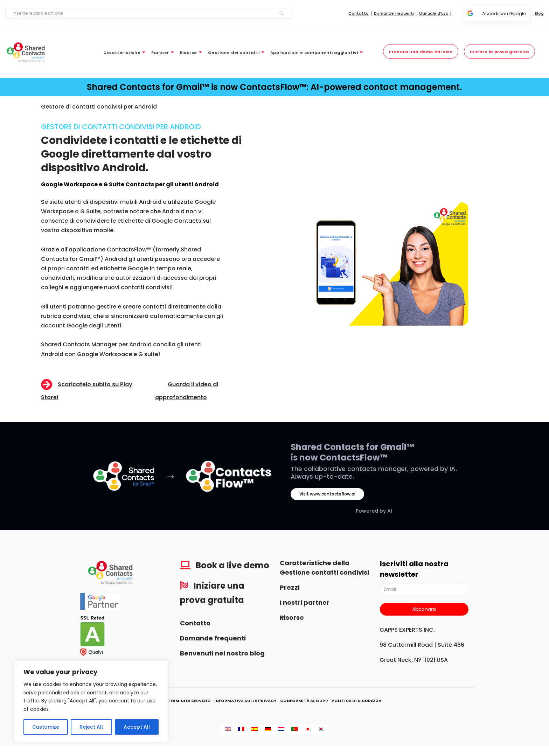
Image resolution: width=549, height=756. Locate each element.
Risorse (292, 618)
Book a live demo (232, 565)
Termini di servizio (189, 701)
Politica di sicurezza (356, 701)
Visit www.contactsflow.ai (327, 494)
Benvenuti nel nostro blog (222, 653)
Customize (46, 727)
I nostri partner (305, 602)
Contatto (195, 623)
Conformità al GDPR (304, 701)
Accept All (137, 727)
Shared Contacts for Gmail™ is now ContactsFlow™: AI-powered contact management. (274, 87)
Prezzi (290, 587)
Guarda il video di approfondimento (187, 391)
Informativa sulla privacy (245, 701)
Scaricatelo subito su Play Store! (87, 391)
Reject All (91, 727)
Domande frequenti (213, 638)
